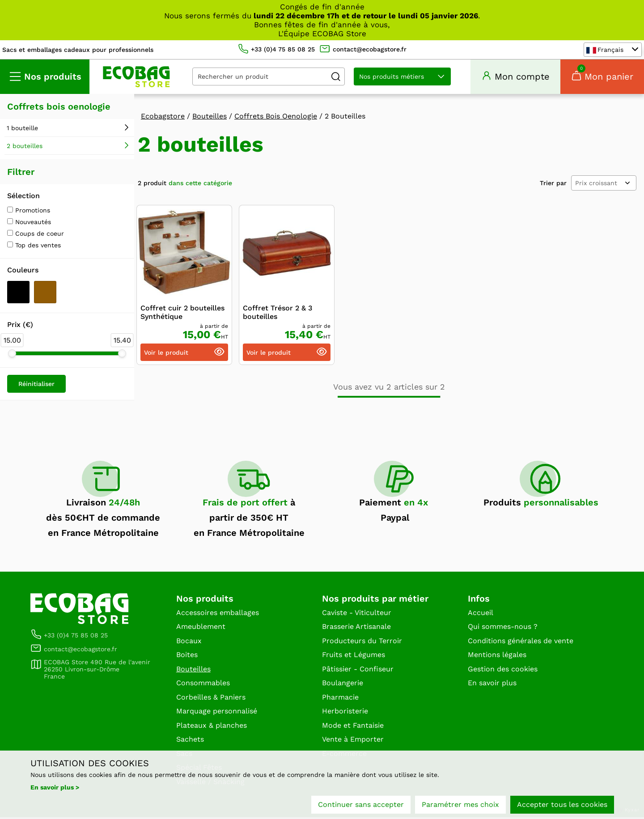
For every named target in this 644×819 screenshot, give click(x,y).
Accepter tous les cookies (562, 804)
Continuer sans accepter (361, 804)
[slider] (12, 355)
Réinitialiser (36, 385)
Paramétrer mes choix (460, 804)
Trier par (553, 184)
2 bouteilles (25, 147)
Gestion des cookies (503, 670)
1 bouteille (22, 129)
